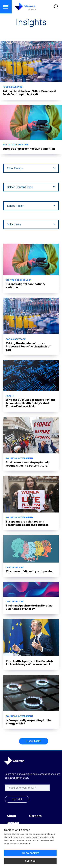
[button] (6, 7)
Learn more (26, 844)
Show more (34, 741)
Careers (35, 816)
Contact (13, 823)
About (11, 816)
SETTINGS (30, 861)
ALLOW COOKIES (30, 853)
